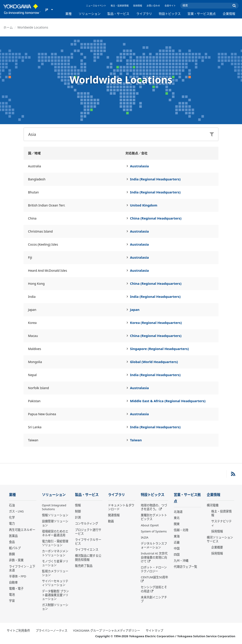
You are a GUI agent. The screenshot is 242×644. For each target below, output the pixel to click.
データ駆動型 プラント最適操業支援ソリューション (55, 595)
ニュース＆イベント (96, 6)
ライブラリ (144, 14)
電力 (12, 523)
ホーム (8, 27)
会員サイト (170, 6)
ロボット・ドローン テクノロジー (154, 569)
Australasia (139, 166)
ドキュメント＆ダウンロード (121, 507)
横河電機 (213, 505)
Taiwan (136, 440)
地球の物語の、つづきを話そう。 (154, 507)
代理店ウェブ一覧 (185, 567)
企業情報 (229, 14)
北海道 (178, 512)
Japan (135, 310)
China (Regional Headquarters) (156, 218)
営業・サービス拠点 (202, 14)
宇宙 (12, 601)
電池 (12, 595)
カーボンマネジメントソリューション (55, 553)
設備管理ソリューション (55, 523)
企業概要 (217, 547)
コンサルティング (87, 523)
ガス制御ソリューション (55, 607)
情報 (78, 505)
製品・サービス (118, 14)
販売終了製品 (84, 566)
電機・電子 (16, 588)
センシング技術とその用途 (154, 589)
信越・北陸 (181, 530)
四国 (177, 554)
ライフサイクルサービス (88, 542)
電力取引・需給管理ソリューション (55, 543)
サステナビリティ (221, 523)
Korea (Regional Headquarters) (156, 323)
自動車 (13, 582)
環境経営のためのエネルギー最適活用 (55, 533)
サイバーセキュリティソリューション (55, 583)
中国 (177, 548)
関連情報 (114, 515)
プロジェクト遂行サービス (88, 532)
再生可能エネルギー (22, 530)
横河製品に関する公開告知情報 (88, 558)
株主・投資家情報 (120, 6)
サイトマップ (154, 631)
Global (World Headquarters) (154, 362)
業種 (68, 14)
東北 (177, 518)
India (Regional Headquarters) (155, 179)
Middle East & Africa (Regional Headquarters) (168, 401)
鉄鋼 (12, 554)
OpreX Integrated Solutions (54, 507)
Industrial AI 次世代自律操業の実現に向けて (154, 557)
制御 (78, 511)
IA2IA (144, 537)
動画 (111, 521)
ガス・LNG (16, 511)
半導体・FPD (18, 576)
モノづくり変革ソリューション (55, 563)
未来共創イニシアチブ (154, 599)
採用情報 (138, 6)
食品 (12, 542)
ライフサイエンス (87, 550)
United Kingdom (144, 205)
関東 (177, 524)
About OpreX (150, 525)
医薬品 (13, 536)
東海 (177, 536)
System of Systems (154, 531)
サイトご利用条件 (18, 631)
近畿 (177, 542)
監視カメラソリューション (55, 573)
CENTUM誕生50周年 (154, 577)
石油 (12, 505)
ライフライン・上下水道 (22, 568)
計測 (78, 517)
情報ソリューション (55, 515)
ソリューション (90, 14)
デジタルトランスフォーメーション (154, 545)
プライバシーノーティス (52, 631)
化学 (12, 517)
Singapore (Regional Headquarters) (159, 349)
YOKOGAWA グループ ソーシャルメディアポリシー (107, 631)
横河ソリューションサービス (220, 539)
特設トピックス (170, 14)
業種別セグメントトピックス (154, 517)
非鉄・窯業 (16, 560)
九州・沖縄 (181, 561)
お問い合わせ (153, 6)
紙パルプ (15, 548)
